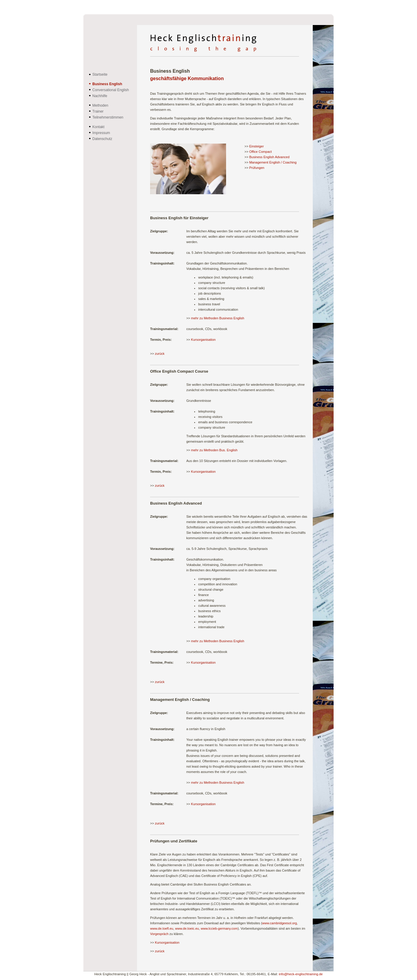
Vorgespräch (159, 934)
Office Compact (261, 152)
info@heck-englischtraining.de (301, 974)
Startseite (100, 74)
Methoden (100, 105)
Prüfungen (257, 168)
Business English (107, 84)
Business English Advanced (269, 157)
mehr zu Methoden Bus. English (214, 450)
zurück (160, 354)
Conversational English (111, 90)
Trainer (98, 111)
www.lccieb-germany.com (219, 928)
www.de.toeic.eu (187, 928)
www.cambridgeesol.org (280, 923)
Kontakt (98, 127)
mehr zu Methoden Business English (218, 318)
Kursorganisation (203, 340)
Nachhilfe (100, 96)
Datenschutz (102, 139)
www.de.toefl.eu (162, 928)
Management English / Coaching (273, 162)
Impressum (101, 133)
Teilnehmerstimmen (108, 117)
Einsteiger (257, 146)
